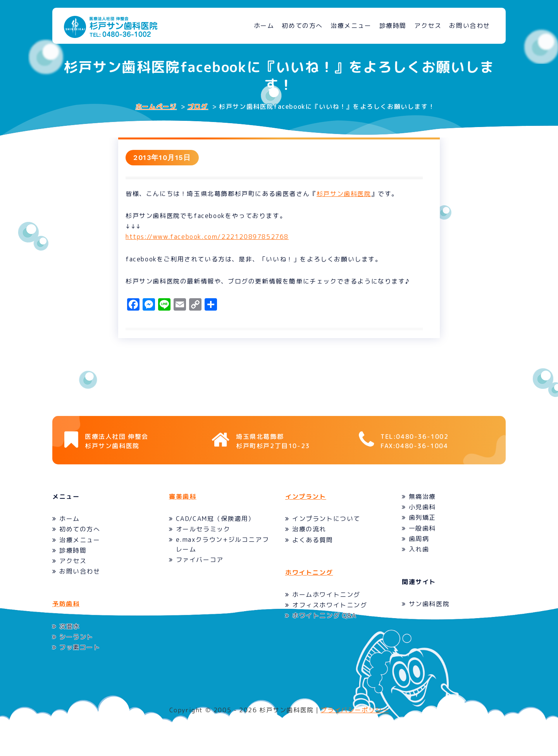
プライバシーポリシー (355, 723)
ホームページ (156, 107)
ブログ (198, 107)
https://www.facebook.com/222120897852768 (211, 239)
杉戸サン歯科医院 (348, 196)
